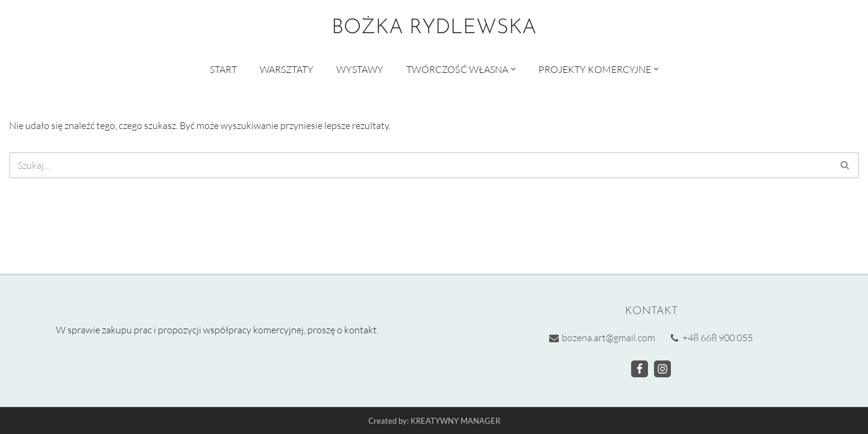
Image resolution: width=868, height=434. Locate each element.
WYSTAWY (360, 69)
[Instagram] (662, 368)
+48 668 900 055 (718, 338)
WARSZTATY (287, 69)
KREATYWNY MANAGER (455, 421)
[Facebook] (640, 368)
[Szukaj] (420, 165)
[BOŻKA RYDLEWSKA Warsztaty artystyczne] (434, 28)
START (223, 69)
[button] (513, 69)
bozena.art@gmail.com (609, 338)
